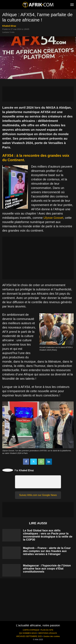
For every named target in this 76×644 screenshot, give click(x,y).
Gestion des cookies (52, 636)
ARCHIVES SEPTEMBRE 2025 (29, 636)
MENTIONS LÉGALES (48, 633)
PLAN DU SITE (47, 630)
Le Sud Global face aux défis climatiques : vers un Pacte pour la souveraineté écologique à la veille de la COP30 (48, 535)
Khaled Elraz (9, 26)
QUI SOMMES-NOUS (28, 633)
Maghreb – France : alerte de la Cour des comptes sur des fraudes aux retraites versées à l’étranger (47, 551)
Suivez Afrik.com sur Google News (38, 495)
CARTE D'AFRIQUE (31, 630)
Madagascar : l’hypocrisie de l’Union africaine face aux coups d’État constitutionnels (47, 569)
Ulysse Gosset (53, 218)
